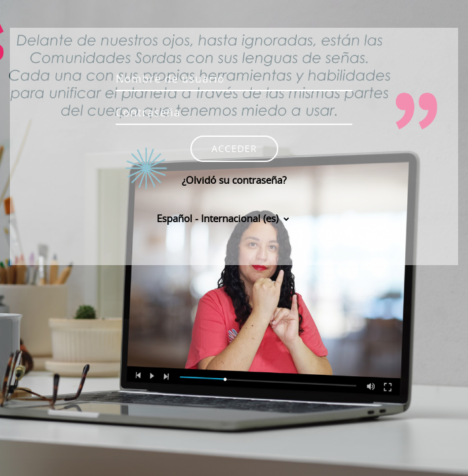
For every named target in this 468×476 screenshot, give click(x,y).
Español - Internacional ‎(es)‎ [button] (219, 218)
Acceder (234, 148)
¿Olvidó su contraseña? (234, 180)
